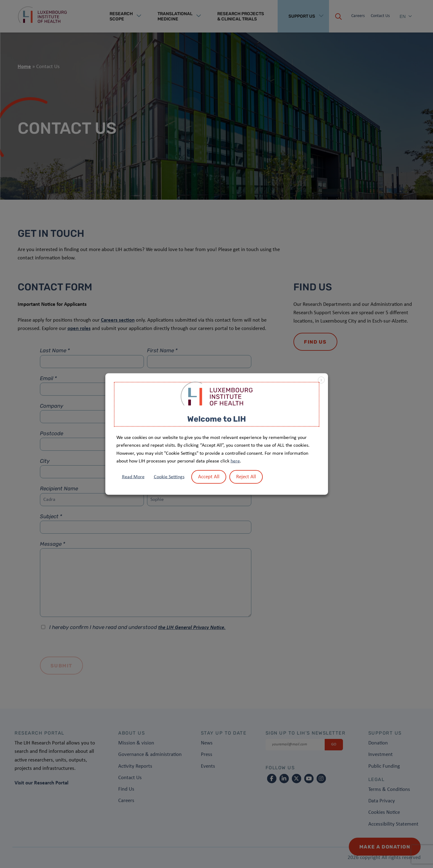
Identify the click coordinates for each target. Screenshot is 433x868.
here (235, 461)
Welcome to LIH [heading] (217, 419)
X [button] (321, 380)
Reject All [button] (246, 477)
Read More (133, 477)
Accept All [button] (209, 477)
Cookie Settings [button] (169, 477)
